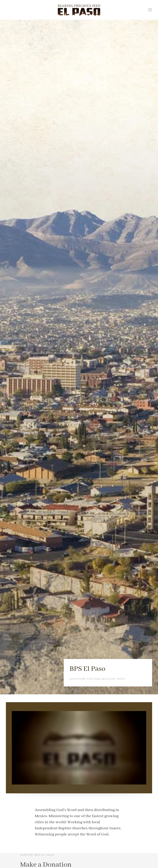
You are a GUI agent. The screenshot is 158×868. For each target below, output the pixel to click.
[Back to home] (79, 10)
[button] (150, 10)
